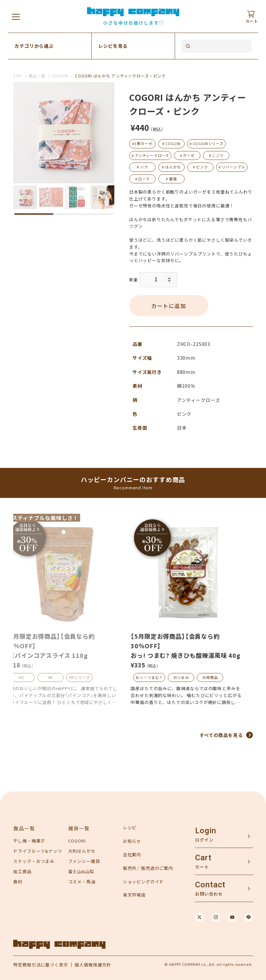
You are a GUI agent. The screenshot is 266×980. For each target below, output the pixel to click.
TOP (18, 76)
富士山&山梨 (81, 871)
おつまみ (190, 677)
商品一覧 (37, 76)
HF (60, 677)
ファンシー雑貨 (84, 861)
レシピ (130, 828)
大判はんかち (82, 851)
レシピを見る (113, 46)
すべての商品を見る (221, 735)
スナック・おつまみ (34, 861)
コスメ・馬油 (82, 882)
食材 (18, 882)
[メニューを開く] (16, 16)
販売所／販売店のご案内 (148, 868)
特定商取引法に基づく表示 (41, 965)
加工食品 (22, 871)
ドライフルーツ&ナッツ (38, 851)
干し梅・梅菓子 (29, 841)
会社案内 (132, 855)
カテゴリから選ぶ (34, 46)
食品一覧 (24, 828)
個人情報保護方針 (93, 965)
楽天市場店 (134, 895)
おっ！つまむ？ (158, 677)
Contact (210, 885)
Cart (203, 858)
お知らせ (132, 841)
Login (206, 831)
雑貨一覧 (79, 828)
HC (30, 677)
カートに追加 (169, 306)
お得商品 (219, 677)
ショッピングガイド (144, 882)
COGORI (60, 76)
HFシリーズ (88, 677)
